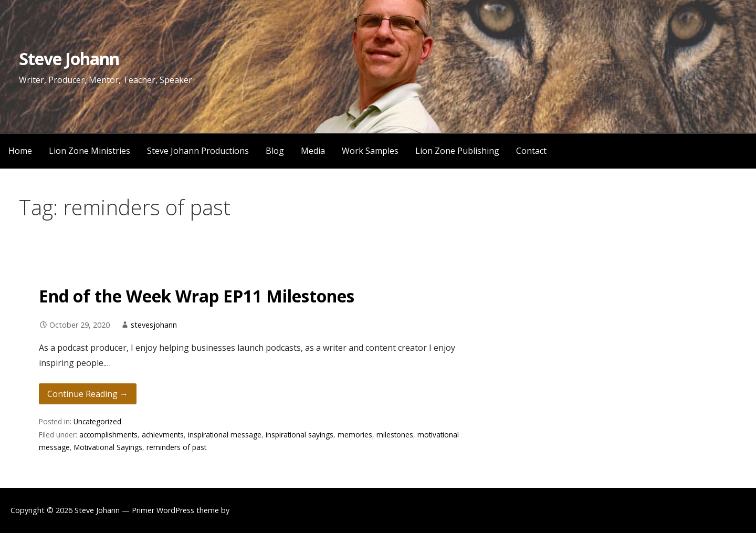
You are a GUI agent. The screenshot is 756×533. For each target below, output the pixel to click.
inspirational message (225, 435)
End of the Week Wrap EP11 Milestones (197, 296)
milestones (395, 435)
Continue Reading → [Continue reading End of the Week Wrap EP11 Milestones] (88, 394)
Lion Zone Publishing (457, 151)
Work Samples (370, 151)
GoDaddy (248, 510)
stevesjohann (154, 325)
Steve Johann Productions (198, 151)
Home (20, 151)
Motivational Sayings (108, 447)
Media (313, 151)
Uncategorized (97, 421)
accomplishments (108, 435)
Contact (531, 151)
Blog (275, 151)
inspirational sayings (300, 435)
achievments (163, 435)
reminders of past (176, 447)
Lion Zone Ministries (90, 151)
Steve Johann (69, 59)
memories (355, 435)
